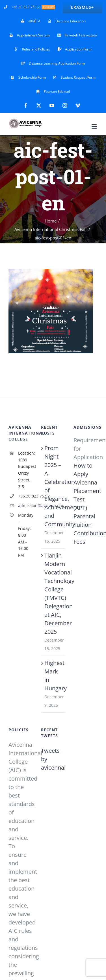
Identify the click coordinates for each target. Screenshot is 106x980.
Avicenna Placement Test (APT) (86, 495)
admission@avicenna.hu (25, 506)
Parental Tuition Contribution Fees (86, 529)
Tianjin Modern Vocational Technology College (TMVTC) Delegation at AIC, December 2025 (53, 593)
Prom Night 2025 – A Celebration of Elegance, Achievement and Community (53, 486)
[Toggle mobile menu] (95, 126)
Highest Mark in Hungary (53, 676)
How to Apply (83, 470)
